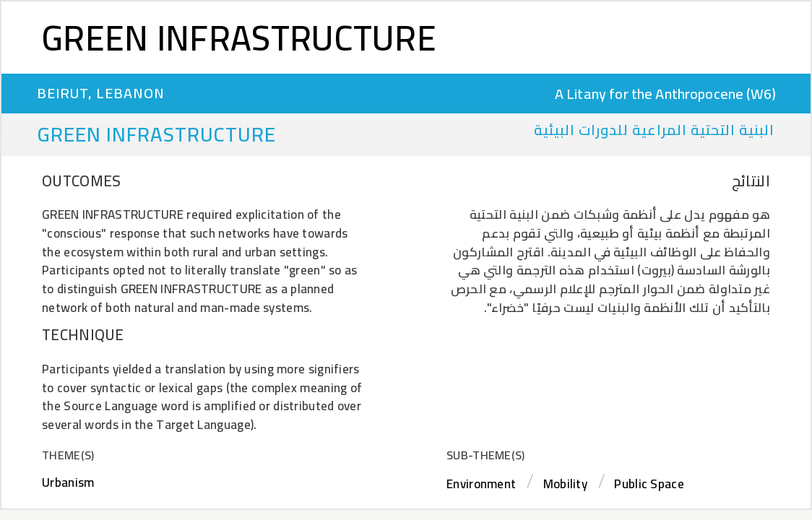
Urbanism (68, 482)
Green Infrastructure (239, 38)
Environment (481, 484)
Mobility (565, 484)
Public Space (649, 484)
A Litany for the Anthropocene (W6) (665, 94)
